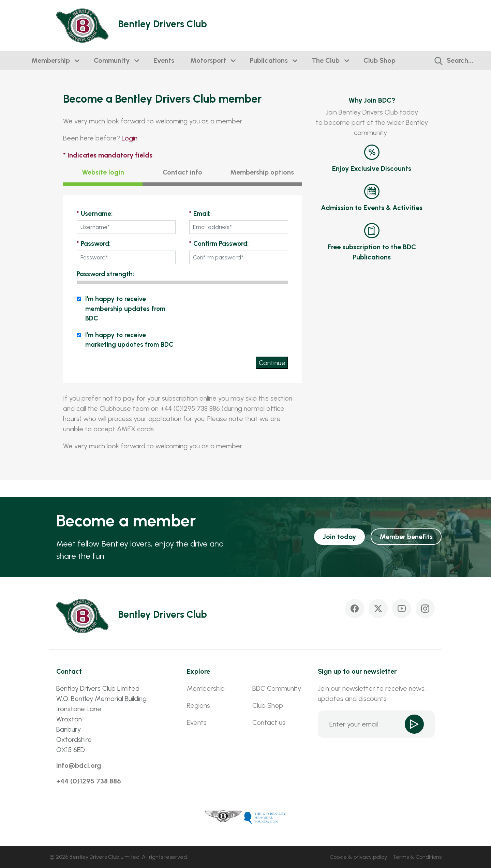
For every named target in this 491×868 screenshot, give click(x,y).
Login (130, 138)
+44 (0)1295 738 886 (89, 781)
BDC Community (277, 688)
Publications (269, 60)
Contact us (269, 722)
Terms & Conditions (417, 857)
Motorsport (208, 60)
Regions (198, 705)
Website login (103, 172)
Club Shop (380, 60)
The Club (326, 60)
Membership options (262, 172)
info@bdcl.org (79, 765)
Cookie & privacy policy (358, 857)
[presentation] (236, 308)
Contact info (182, 172)
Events (164, 60)
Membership (51, 60)
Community (112, 60)
